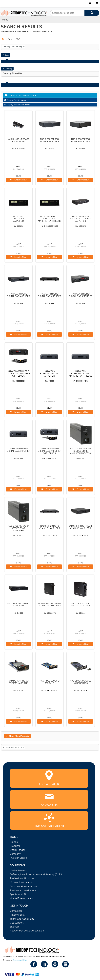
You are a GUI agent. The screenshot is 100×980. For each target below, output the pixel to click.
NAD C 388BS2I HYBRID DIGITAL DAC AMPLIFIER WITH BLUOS (18, 374)
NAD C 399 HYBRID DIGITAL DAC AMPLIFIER (18, 450)
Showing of (20, 47)
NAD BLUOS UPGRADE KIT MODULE (19, 140)
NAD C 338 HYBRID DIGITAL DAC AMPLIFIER (50, 295)
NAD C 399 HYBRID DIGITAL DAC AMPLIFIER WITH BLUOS (50, 451)
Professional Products (22, 878)
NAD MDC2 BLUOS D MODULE (50, 682)
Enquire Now (20, 180)
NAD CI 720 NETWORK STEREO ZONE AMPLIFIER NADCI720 (81, 451)
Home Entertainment (22, 898)
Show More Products (19, 736)
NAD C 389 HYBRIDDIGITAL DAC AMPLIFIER (50, 374)
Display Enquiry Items (16, 100)
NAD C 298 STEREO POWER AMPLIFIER (81, 140)
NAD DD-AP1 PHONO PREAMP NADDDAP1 (19, 682)
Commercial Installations (24, 886)
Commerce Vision (20, 960)
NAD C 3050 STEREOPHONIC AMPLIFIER (18, 219)
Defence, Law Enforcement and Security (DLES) (36, 874)
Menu (5, 20)
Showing (9, 47)
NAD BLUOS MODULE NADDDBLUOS (81, 682)
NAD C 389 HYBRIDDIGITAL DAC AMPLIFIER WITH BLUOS (81, 374)
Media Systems (18, 870)
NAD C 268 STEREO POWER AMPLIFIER (50, 140)
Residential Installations (23, 890)
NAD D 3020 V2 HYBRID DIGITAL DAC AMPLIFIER (50, 605)
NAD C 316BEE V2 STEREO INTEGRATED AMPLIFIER (80, 219)
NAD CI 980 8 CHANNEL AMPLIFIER (18, 605)
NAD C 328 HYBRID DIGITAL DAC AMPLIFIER (18, 295)
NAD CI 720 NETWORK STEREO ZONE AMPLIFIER (18, 528)
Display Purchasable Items (18, 105)
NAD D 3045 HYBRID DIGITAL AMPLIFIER (81, 605)
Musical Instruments (21, 882)
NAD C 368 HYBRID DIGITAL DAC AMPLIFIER (81, 295)
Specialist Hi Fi (18, 894)
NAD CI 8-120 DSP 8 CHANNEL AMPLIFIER (50, 527)
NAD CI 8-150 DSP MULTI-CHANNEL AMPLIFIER (81, 527)
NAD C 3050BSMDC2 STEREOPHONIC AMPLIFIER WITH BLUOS (50, 219)
